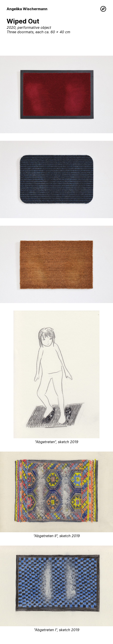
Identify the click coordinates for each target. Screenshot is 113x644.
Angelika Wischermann (27, 9)
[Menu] (103, 9)
